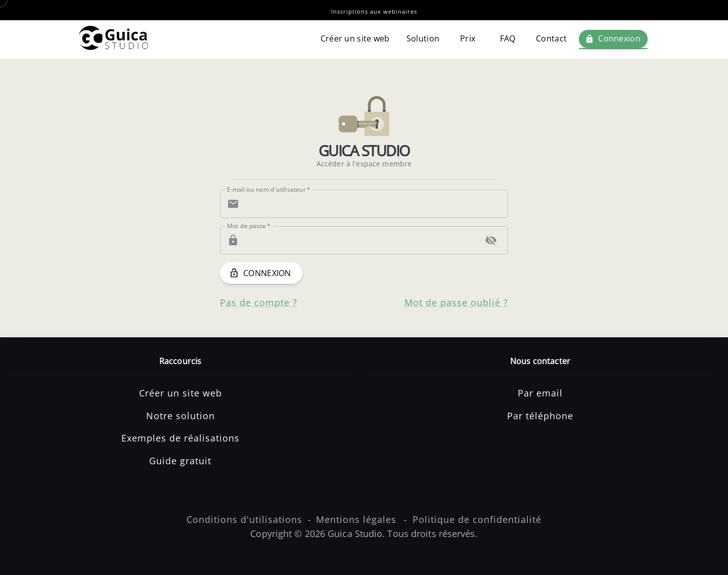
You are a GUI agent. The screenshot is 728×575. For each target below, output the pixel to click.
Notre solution (180, 416)
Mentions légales (356, 519)
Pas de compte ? (259, 302)
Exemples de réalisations (180, 438)
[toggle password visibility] (491, 240)
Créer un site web (355, 39)
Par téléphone (540, 416)
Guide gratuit (180, 461)
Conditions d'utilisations (244, 519)
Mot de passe (249, 226)
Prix (468, 39)
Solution (423, 39)
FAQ (508, 39)
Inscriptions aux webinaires (374, 11)
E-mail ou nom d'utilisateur (269, 189)
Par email (540, 393)
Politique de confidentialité (477, 519)
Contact (551, 39)
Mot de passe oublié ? (456, 302)
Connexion (613, 39)
